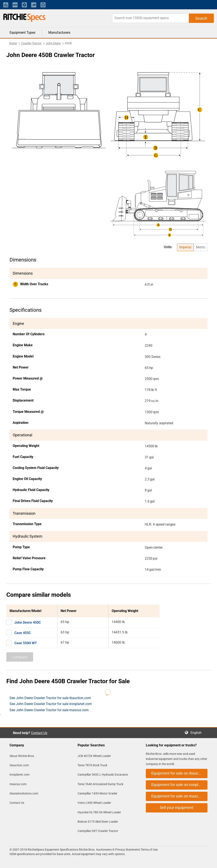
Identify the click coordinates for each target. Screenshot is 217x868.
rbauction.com (19, 765)
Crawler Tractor (31, 43)
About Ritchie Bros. (22, 756)
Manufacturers (59, 33)
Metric (201, 247)
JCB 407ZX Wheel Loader (94, 756)
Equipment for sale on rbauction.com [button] (179, 773)
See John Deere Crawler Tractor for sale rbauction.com (50, 698)
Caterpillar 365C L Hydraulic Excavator (103, 775)
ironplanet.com (19, 775)
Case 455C (23, 633)
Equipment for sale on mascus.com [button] (179, 796)
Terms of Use (149, 850)
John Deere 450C (28, 622)
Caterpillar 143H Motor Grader (97, 793)
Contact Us (39, 733)
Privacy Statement (127, 850)
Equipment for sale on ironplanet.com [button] (179, 785)
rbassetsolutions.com (24, 793)
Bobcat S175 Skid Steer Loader (98, 822)
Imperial (185, 247)
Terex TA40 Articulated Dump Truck (100, 784)
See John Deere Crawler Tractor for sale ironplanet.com (51, 704)
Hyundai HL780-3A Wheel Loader (99, 812)
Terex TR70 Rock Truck (92, 765)
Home (13, 43)
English (197, 733)
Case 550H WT (26, 643)
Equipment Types (22, 33)
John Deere (53, 43)
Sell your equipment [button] (177, 807)
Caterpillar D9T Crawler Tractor (98, 831)
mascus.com (18, 784)
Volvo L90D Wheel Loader (94, 803)
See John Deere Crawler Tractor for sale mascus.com (49, 710)
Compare (20, 657)
